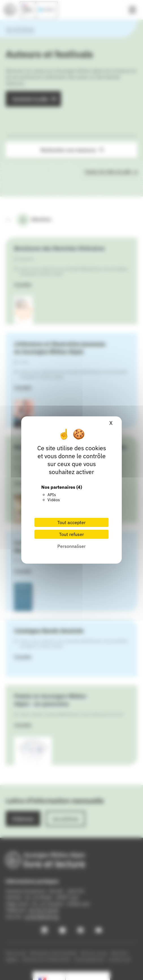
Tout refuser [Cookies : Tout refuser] (71, 534)
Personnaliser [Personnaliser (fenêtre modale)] (71, 546)
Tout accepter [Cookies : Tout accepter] (71, 522)
